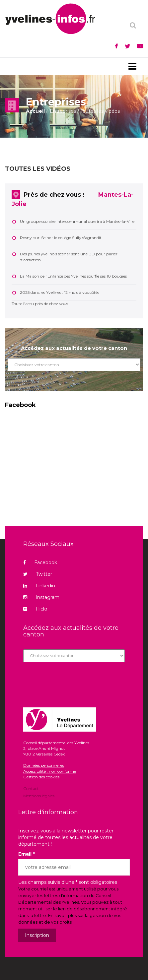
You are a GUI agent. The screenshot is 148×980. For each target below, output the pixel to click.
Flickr (35, 609)
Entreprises (63, 111)
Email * (27, 854)
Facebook (40, 562)
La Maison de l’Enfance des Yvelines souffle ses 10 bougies (73, 276)
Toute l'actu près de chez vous (40, 304)
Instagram (41, 597)
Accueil (35, 111)
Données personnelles (44, 765)
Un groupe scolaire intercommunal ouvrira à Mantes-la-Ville (77, 221)
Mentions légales (39, 795)
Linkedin (39, 586)
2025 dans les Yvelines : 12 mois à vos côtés (60, 292)
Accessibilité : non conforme (50, 771)
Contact (31, 789)
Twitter (38, 574)
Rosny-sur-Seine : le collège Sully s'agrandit (61, 238)
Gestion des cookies (41, 777)
